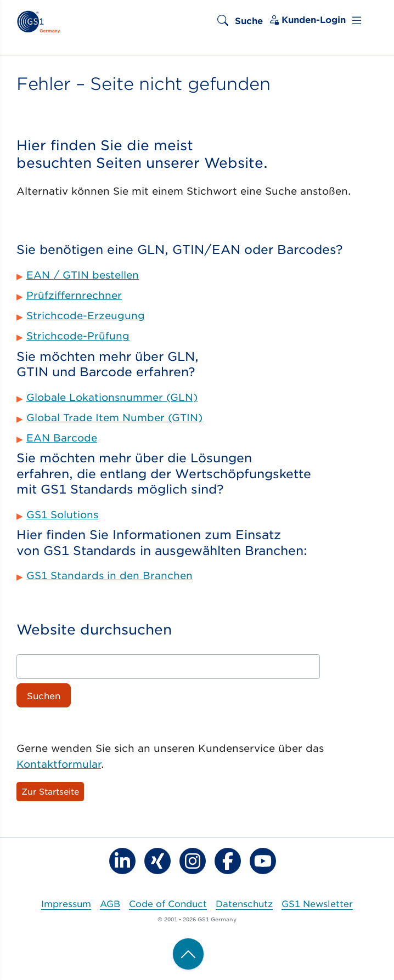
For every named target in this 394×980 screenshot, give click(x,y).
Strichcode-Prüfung (78, 336)
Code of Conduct (168, 903)
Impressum (66, 903)
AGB (110, 903)
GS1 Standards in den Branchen (109, 575)
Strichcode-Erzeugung (86, 315)
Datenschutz (244, 903)
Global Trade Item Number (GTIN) (114, 417)
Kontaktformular (59, 764)
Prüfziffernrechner (74, 295)
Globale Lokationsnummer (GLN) (112, 397)
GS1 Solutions (62, 514)
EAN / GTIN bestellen (83, 275)
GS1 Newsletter (317, 903)
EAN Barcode (62, 438)
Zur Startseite (50, 791)
